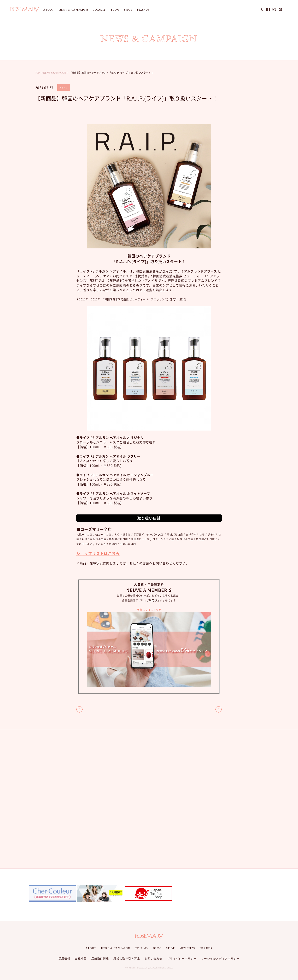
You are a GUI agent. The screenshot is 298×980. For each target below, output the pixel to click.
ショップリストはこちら (98, 554)
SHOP (128, 10)
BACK (79, 709)
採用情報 (64, 959)
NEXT (219, 709)
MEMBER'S (187, 948)
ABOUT (49, 10)
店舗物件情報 (100, 959)
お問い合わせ (154, 959)
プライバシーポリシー (182, 959)
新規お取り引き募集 (127, 959)
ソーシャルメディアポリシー (220, 959)
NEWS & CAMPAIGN (73, 10)
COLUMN (99, 10)
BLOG (115, 10)
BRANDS (143, 10)
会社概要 (81, 959)
